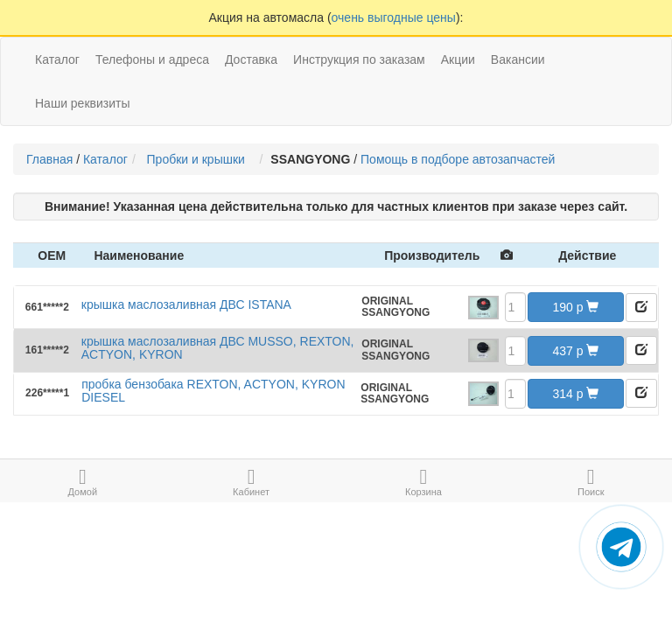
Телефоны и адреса (152, 59)
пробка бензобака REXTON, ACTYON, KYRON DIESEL (213, 391)
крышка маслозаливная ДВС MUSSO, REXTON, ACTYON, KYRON (218, 348)
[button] (641, 308)
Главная (49, 159)
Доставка (251, 59)
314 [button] (576, 394)
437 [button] (576, 351)
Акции (458, 59)
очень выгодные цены (394, 17)
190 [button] (576, 307)
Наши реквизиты (83, 103)
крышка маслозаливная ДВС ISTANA (186, 304)
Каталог (105, 159)
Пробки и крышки (199, 159)
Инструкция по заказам (359, 59)
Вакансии (518, 59)
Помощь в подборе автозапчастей (458, 159)
